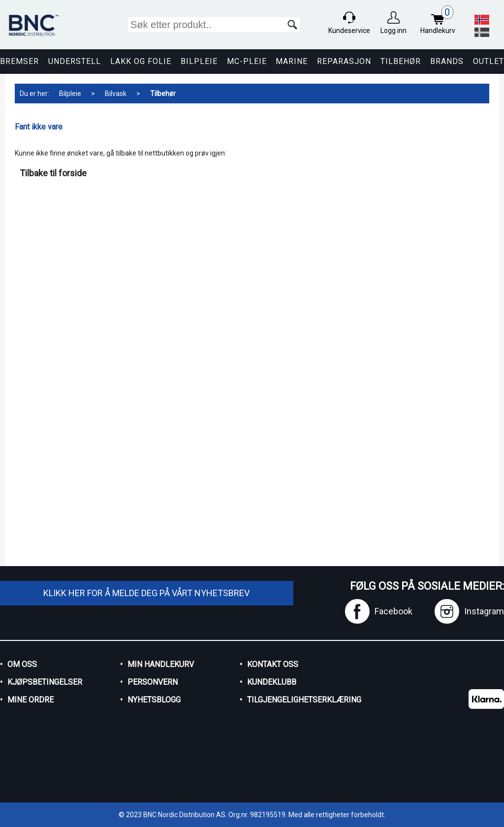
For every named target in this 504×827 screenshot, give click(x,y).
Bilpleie (199, 61)
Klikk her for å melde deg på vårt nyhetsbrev (146, 593)
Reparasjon (344, 61)
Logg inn (394, 31)
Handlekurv (440, 21)
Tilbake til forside (53, 173)
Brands (447, 61)
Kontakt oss (273, 664)
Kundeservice (349, 31)
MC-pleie (247, 61)
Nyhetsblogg (154, 700)
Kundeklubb (272, 682)
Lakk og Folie (141, 61)
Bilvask (116, 94)
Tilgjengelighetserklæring (296, 700)
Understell (75, 61)
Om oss (22, 664)
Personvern (153, 682)
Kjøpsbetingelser (45, 682)
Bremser (19, 61)
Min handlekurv (161, 664)
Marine (292, 61)
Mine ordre (31, 700)
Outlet (488, 61)
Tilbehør (401, 61)
